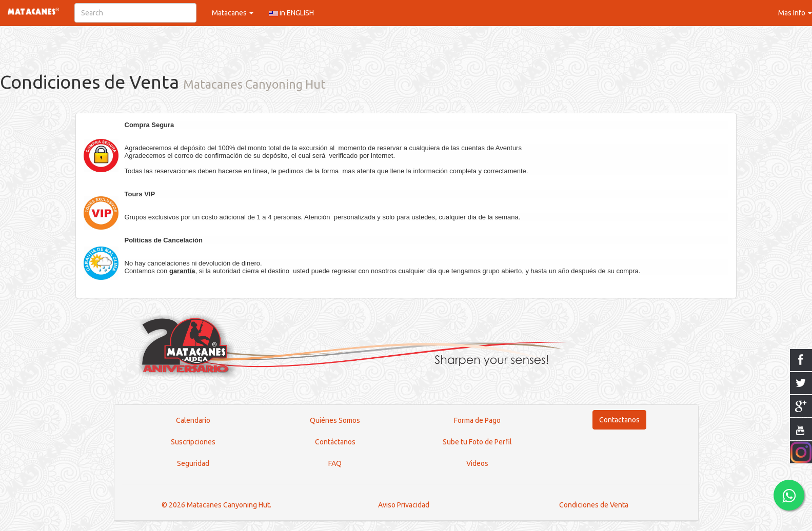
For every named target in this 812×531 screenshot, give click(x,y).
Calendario (193, 420)
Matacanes (233, 13)
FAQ (335, 463)
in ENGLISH (291, 13)
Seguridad (193, 463)
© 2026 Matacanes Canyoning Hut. (216, 505)
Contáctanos (335, 442)
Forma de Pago (477, 420)
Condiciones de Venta (594, 505)
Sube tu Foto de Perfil (477, 442)
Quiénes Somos (335, 420)
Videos (477, 463)
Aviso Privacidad (404, 505)
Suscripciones (193, 442)
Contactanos (619, 420)
